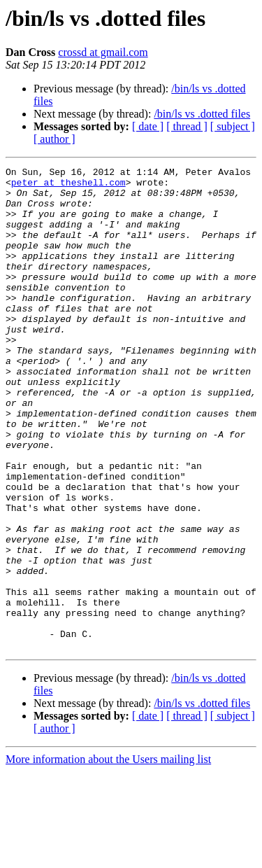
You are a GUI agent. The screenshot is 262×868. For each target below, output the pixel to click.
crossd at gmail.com (103, 52)
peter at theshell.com (68, 186)
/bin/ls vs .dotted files (202, 114)
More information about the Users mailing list (108, 856)
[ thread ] (187, 126)
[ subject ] (233, 126)
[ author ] (54, 139)
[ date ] (148, 126)
